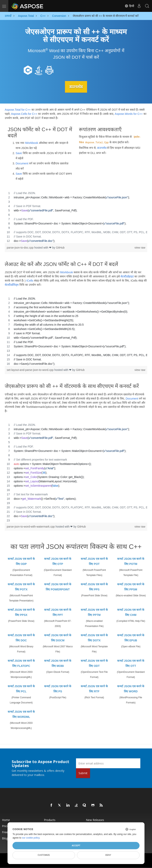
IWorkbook (32, 143)
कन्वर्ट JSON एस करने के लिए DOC (21, 638)
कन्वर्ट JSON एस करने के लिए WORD (131, 689)
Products (50, 820)
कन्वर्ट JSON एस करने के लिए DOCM (58, 638)
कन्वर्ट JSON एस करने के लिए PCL (21, 689)
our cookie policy (31, 838)
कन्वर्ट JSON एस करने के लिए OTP (58, 561)
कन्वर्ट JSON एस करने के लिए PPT (58, 612)
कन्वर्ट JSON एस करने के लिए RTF (94, 689)
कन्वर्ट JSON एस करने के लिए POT (94, 561)
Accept (76, 845)
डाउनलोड (76, 87)
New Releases (95, 820)
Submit (83, 773)
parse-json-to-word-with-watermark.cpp (31, 527)
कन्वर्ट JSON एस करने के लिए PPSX (21, 612)
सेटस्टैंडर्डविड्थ (12, 285)
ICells (30, 281)
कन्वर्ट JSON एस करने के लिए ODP (21, 561)
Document (22, 163)
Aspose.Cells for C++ (24, 114)
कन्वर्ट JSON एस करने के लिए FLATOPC (21, 663)
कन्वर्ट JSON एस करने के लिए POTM (131, 561)
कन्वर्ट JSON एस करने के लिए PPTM (94, 612)
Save (19, 153)
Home (6, 820)
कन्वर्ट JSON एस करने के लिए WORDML (21, 714)
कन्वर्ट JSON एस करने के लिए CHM (131, 612)
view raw (140, 247)
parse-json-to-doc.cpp (20, 247)
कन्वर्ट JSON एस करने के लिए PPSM (131, 587)
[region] (76, 217)
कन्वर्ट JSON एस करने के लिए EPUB (131, 638)
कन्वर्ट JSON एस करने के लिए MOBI (58, 663)
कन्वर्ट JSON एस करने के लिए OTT (131, 663)
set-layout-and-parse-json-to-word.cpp (30, 370)
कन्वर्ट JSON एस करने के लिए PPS (94, 587)
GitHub (60, 247)
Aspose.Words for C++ (129, 114)
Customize (44, 855)
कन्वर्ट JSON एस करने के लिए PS (58, 689)
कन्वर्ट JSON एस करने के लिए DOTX (94, 638)
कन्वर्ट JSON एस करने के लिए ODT (94, 663)
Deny (108, 855)
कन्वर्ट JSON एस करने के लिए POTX (21, 587)
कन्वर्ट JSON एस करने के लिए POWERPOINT (58, 587)
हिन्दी (129, 6)
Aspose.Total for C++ (18, 110)
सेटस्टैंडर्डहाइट (127, 276)
